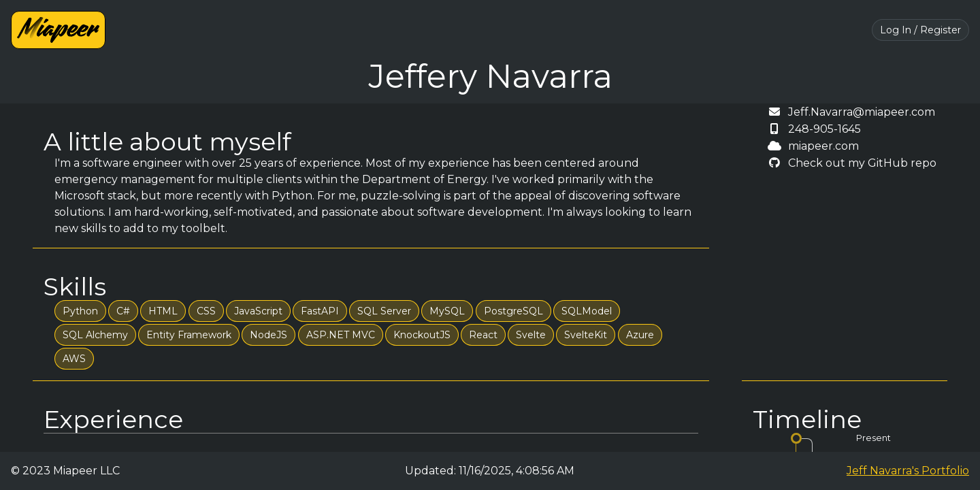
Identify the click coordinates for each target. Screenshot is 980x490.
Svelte (531, 335)
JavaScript (258, 311)
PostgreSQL (513, 311)
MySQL (447, 311)
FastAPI (320, 311)
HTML (163, 311)
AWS (74, 359)
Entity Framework (189, 335)
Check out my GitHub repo (862, 163)
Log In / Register (920, 30)
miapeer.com (823, 146)
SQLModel (587, 311)
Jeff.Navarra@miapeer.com (862, 112)
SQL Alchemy (95, 335)
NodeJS (268, 335)
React (483, 335)
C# (123, 311)
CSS (206, 311)
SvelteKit (586, 335)
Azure (640, 335)
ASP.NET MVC (341, 335)
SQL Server (384, 311)
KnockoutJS (422, 335)
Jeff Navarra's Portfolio (908, 471)
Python (80, 311)
